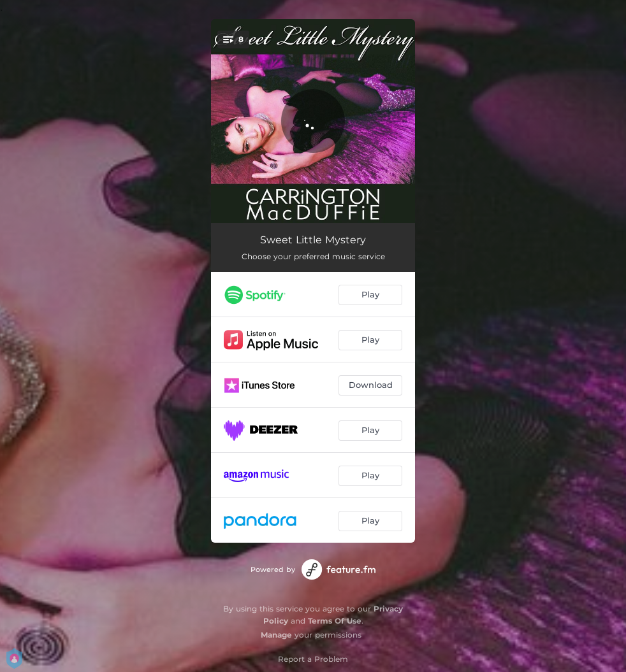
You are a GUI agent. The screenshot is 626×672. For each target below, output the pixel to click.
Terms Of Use (335, 621)
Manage (276, 635)
